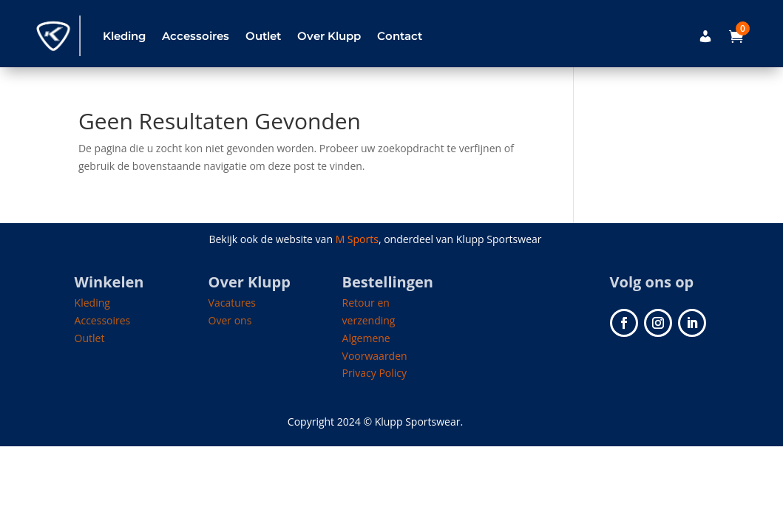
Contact (400, 36)
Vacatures (232, 303)
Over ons (230, 320)
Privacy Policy (374, 373)
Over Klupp (329, 36)
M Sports (357, 239)
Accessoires (196, 36)
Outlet (263, 36)
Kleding (124, 36)
